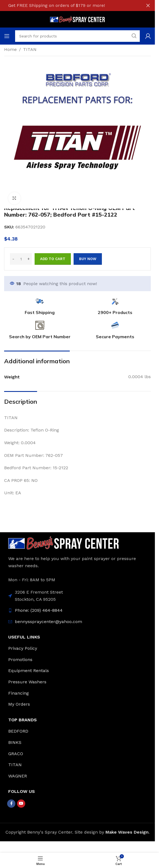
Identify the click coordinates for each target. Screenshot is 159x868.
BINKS (15, 742)
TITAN (30, 49)
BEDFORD (18, 731)
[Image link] (64, 543)
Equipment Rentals (29, 671)
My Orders (19, 704)
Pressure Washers (27, 682)
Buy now (88, 259)
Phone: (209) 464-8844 (39, 610)
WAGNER (18, 776)
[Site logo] (77, 19)
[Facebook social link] (11, 804)
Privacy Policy (23, 648)
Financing (19, 693)
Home (10, 49)
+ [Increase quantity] (29, 259)
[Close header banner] (148, 6)
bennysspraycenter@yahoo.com (48, 622)
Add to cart (53, 259)
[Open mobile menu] (7, 36)
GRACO (16, 754)
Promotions (20, 660)
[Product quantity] (21, 259)
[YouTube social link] (21, 804)
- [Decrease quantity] (13, 259)
